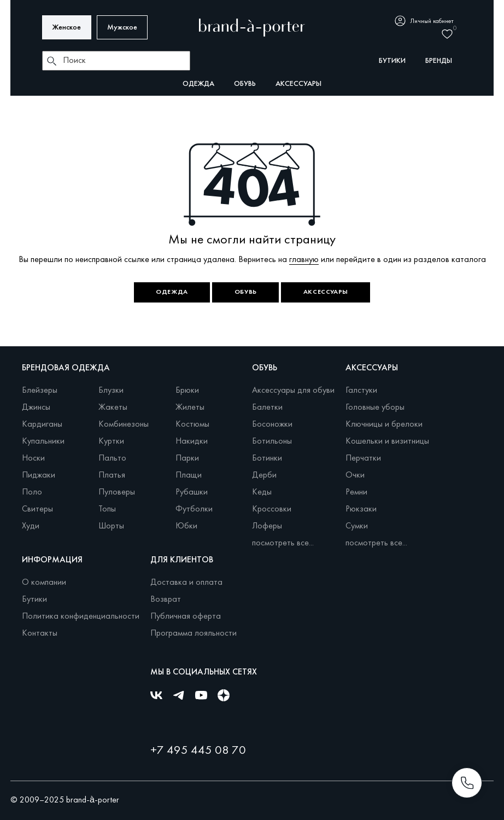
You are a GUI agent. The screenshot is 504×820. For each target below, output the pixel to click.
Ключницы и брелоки (384, 424)
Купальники (43, 441)
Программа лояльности (194, 633)
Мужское (122, 28)
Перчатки (363, 458)
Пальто (112, 458)
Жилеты (190, 408)
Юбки (186, 526)
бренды (439, 61)
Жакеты (113, 408)
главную (304, 260)
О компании (44, 583)
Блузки (111, 391)
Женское (67, 28)
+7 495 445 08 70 (198, 751)
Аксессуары (298, 84)
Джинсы (36, 408)
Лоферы (267, 526)
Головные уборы (375, 408)
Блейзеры (40, 391)
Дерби (264, 475)
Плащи (189, 475)
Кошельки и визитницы (387, 441)
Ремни (356, 492)
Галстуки (361, 391)
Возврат (166, 600)
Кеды (262, 492)
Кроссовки (272, 509)
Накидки (192, 441)
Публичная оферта (186, 617)
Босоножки (272, 424)
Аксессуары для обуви (293, 391)
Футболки (194, 509)
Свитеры (37, 509)
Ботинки (267, 458)
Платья (112, 475)
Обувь (245, 84)
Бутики (34, 600)
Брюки (187, 391)
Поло (32, 492)
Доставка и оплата (186, 583)
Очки (355, 475)
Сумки (357, 526)
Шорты (111, 526)
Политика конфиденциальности (81, 617)
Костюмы (192, 424)
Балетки (267, 408)
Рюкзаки (361, 509)
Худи (31, 526)
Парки (187, 458)
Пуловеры (117, 492)
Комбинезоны (124, 424)
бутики (392, 61)
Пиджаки (39, 475)
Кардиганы (42, 424)
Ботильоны (272, 441)
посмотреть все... (283, 543)
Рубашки (192, 492)
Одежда (198, 84)
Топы (107, 509)
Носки (33, 458)
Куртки (111, 441)
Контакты (40, 633)
